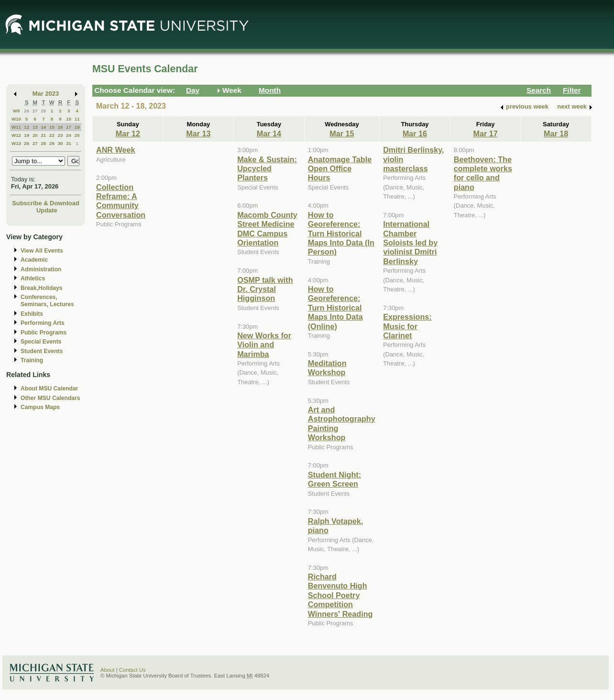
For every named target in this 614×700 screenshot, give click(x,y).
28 (43, 111)
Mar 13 (198, 133)
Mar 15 (342, 133)
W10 (16, 119)
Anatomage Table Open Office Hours (340, 169)
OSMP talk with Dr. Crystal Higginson (265, 289)
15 (52, 127)
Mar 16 (415, 133)
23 (60, 135)
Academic (34, 260)
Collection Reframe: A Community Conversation (121, 201)
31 (69, 143)
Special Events (41, 342)
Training (32, 360)
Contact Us (132, 670)
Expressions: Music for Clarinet (407, 326)
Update (47, 210)
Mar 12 (128, 133)
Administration (41, 269)
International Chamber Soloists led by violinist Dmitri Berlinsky (410, 243)
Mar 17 (485, 133)
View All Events (42, 251)
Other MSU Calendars (50, 398)
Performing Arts (43, 323)
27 (35, 111)
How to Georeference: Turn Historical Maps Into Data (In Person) (341, 233)
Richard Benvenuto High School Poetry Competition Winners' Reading (340, 595)
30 (60, 143)
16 (60, 127)
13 (35, 127)
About (108, 670)
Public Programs (44, 333)
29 (52, 143)
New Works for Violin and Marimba (264, 345)
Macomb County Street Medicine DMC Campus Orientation (267, 229)
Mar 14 (269, 133)
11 (77, 119)
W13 (16, 143)
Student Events (42, 351)
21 (43, 135)
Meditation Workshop (327, 368)
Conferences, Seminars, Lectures (47, 301)
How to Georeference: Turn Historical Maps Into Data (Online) (335, 308)
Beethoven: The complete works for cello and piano (483, 173)
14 (43, 127)
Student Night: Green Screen (334, 479)
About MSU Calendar (49, 389)
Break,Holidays (42, 288)
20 (35, 135)
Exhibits (32, 314)
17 (69, 127)
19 (27, 135)
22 (52, 135)
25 (77, 135)
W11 (16, 127)
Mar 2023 (46, 94)
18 (77, 127)
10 (69, 119)
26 (27, 111)
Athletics (33, 278)
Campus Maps (40, 407)
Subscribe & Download (46, 203)
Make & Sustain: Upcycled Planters (267, 169)
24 (69, 135)
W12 (16, 135)
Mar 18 (556, 133)
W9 (16, 111)
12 (27, 127)
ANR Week (115, 150)
